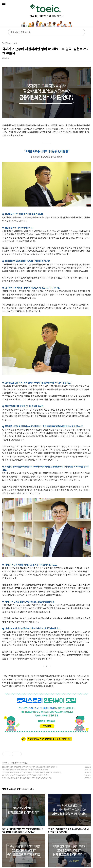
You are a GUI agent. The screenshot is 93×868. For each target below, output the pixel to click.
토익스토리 (46, 14)
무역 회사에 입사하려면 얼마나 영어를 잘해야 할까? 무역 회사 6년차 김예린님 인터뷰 (26, 778)
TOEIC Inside (7, 763)
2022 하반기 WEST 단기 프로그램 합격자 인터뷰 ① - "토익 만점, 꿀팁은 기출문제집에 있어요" (29, 767)
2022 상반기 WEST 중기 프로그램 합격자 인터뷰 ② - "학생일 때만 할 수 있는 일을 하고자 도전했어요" (31, 772)
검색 (81, 32)
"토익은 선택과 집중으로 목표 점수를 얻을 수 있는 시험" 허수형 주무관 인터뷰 (24, 770)
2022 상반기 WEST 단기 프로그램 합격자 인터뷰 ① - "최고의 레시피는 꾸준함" (24, 775)
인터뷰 (14, 763)
